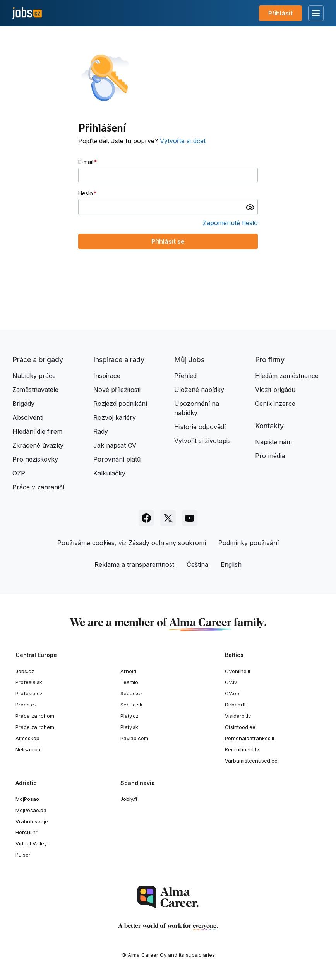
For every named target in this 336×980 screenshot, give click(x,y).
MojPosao (27, 799)
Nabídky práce (34, 376)
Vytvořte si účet (183, 141)
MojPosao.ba (31, 810)
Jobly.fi (129, 799)
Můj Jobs (189, 360)
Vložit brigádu (275, 390)
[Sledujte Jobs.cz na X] (168, 518)
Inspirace (107, 376)
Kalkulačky (109, 473)
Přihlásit (280, 13)
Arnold (128, 671)
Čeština (197, 564)
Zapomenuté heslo (230, 223)
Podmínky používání (249, 543)
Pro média (270, 456)
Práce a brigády (38, 360)
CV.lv (231, 682)
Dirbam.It (235, 705)
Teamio (129, 682)
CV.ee (232, 693)
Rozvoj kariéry (115, 417)
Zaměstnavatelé (35, 390)
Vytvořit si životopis (202, 441)
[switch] (250, 207)
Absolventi (28, 417)
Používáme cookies (86, 543)
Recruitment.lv (242, 749)
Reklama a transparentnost (134, 564)
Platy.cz (129, 716)
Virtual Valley (31, 843)
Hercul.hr (27, 832)
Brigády (23, 404)
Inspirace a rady (119, 360)
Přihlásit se (168, 241)
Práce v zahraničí (38, 487)
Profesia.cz (29, 693)
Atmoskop (27, 738)
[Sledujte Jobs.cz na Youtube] (190, 518)
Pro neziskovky (35, 459)
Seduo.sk (131, 705)
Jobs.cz (25, 671)
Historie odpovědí (200, 427)
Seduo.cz (132, 693)
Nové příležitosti (117, 390)
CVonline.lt (238, 671)
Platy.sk (129, 727)
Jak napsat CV (115, 445)
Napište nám (273, 442)
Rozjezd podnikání (120, 404)
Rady (101, 431)
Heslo (86, 193)
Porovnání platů (117, 459)
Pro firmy (270, 360)
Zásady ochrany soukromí (167, 543)
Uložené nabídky (199, 390)
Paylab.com (134, 738)
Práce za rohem (35, 727)
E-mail (86, 162)
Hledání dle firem (37, 431)
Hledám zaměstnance (287, 376)
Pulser (23, 855)
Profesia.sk (29, 682)
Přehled (185, 376)
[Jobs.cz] (27, 13)
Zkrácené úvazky (38, 445)
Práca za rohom (35, 716)
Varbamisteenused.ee (251, 761)
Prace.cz (26, 705)
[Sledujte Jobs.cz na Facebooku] (146, 518)
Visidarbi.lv (238, 716)
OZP (19, 473)
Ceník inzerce (275, 404)
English (231, 564)
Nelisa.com (29, 749)
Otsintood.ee (240, 727)
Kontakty (269, 426)
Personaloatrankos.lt (250, 738)
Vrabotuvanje (32, 821)
